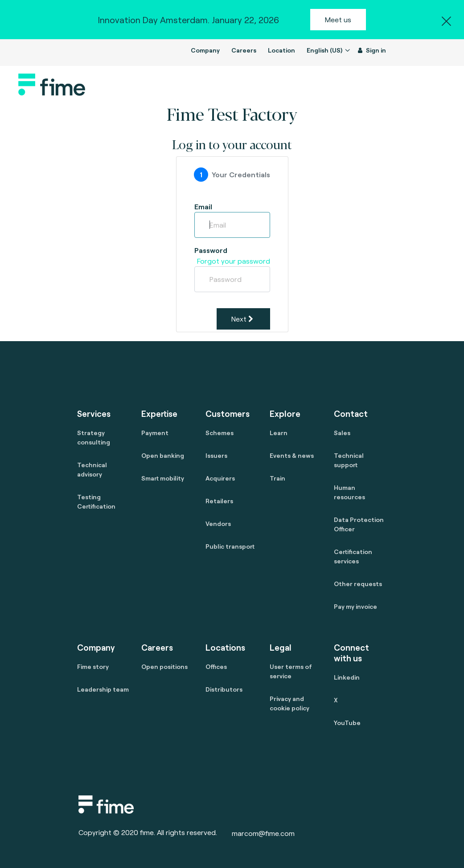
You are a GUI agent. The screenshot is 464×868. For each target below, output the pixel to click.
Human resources (349, 492)
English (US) (325, 50)
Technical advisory (92, 469)
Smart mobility (163, 478)
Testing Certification (96, 501)
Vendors (218, 524)
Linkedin (347, 677)
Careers (244, 50)
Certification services (353, 556)
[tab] (232, 175)
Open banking (163, 455)
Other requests (358, 584)
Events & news (292, 455)
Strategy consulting (94, 437)
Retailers (219, 501)
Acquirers (220, 478)
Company (205, 50)
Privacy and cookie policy (289, 703)
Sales (342, 433)
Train (277, 478)
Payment (155, 433)
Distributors (224, 689)
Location (281, 50)
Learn (279, 433)
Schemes (220, 433)
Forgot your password (234, 261)
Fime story (93, 666)
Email (203, 206)
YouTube (347, 723)
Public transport (230, 546)
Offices (216, 666)
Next (242, 319)
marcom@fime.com (263, 833)
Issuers (216, 455)
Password (211, 250)
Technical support (349, 460)
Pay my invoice (355, 606)
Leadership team (103, 689)
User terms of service (291, 671)
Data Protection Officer (359, 524)
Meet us (338, 19)
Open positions (164, 666)
